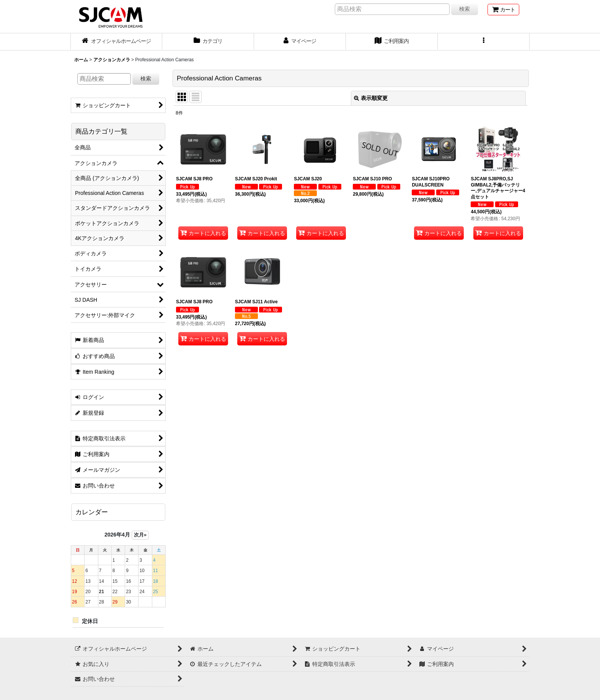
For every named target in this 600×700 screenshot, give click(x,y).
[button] (484, 42)
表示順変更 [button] (371, 98)
